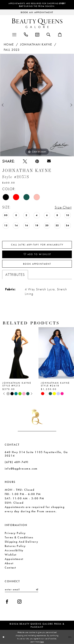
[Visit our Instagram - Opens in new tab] (19, 602)
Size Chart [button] (63, 207)
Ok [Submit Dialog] (70, 637)
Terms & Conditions (19, 537)
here (42, 642)
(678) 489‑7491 (17, 462)
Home (9, 44)
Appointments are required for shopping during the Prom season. (37, 5)
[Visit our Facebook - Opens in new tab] (7, 602)
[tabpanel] (37, 105)
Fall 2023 (12, 50)
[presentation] (18, 353)
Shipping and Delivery (22, 542)
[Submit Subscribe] (37, 590)
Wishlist (11, 555)
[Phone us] (26, 34)
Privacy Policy (15, 533)
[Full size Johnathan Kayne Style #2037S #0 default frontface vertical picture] (37, 105)
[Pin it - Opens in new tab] (37, 161)
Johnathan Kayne (36, 44)
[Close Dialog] (4, 637)
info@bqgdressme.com (21, 469)
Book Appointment (37, 264)
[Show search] (48, 34)
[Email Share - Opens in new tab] (49, 161)
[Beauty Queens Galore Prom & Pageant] (37, 23)
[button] (14, 34)
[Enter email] (22, 590)
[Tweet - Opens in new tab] (25, 161)
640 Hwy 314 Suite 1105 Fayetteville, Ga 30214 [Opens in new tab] (36, 454)
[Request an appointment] (37, 12)
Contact (10, 568)
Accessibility (14, 550)
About (9, 563)
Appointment (14, 559)
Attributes (15, 275)
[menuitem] (14, 34)
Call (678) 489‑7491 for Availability (37, 245)
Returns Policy (15, 546)
